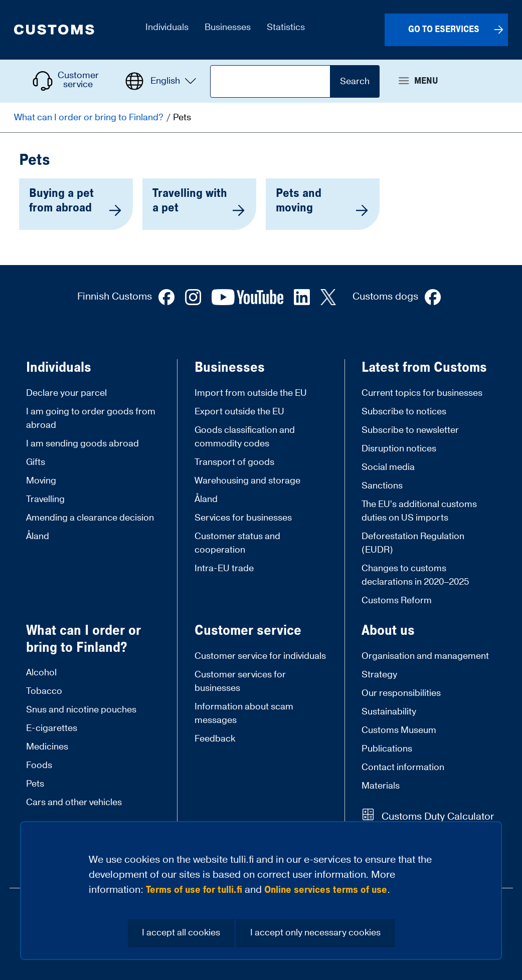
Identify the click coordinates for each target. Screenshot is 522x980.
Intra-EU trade (224, 568)
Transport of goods (234, 462)
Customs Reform (397, 600)
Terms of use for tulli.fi (194, 890)
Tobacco (44, 691)
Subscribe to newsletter (410, 430)
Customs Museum (399, 730)
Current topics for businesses (422, 393)
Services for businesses (243, 518)
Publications (387, 749)
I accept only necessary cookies (315, 933)
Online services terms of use (326, 890)
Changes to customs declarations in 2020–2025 (415, 575)
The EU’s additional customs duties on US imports (419, 511)
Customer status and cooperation (237, 543)
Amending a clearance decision (90, 518)
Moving (41, 481)
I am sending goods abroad (82, 444)
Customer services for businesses (240, 681)
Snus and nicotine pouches (81, 710)
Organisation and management (425, 656)
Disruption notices (399, 449)
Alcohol (41, 673)
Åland (38, 536)
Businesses (230, 368)
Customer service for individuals (260, 656)
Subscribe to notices (404, 412)
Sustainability (389, 712)
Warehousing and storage (247, 481)
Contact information (403, 767)
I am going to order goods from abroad (91, 418)
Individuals (59, 368)
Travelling (45, 499)
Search (355, 81)
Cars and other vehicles (74, 802)
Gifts (36, 462)
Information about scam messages (244, 713)
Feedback (215, 739)
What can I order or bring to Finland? (90, 117)
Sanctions (382, 486)
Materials (381, 786)
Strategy (379, 675)
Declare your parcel (66, 393)
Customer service (248, 631)
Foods (39, 765)
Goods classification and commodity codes (245, 437)
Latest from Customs (424, 368)
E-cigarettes (52, 728)
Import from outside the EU (251, 393)
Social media (388, 467)
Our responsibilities (401, 693)
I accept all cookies (181, 933)
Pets (35, 784)
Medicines (47, 747)
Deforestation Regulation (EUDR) (413, 543)
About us (388, 631)
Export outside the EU (239, 412)
